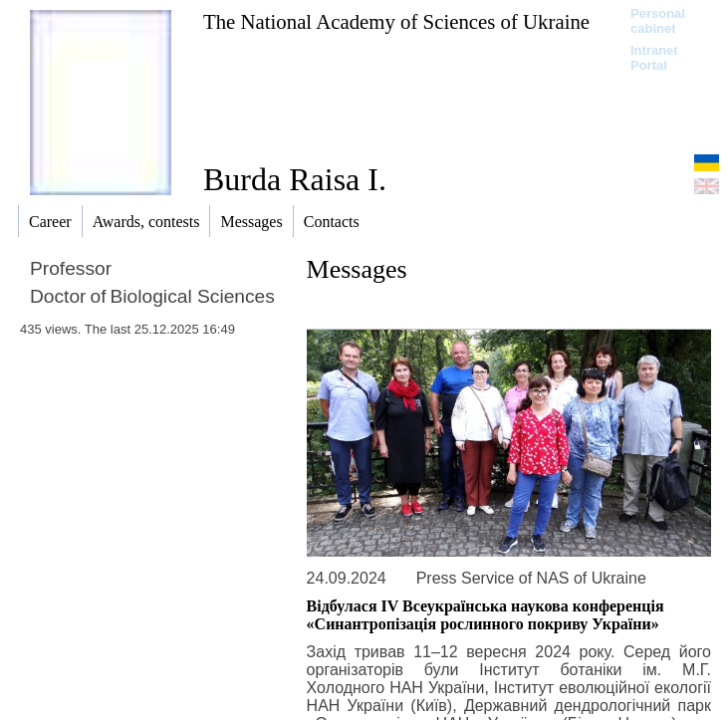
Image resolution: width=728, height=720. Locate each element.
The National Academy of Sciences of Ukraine (396, 21)
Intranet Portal (654, 58)
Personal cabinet (658, 21)
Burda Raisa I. (295, 179)
